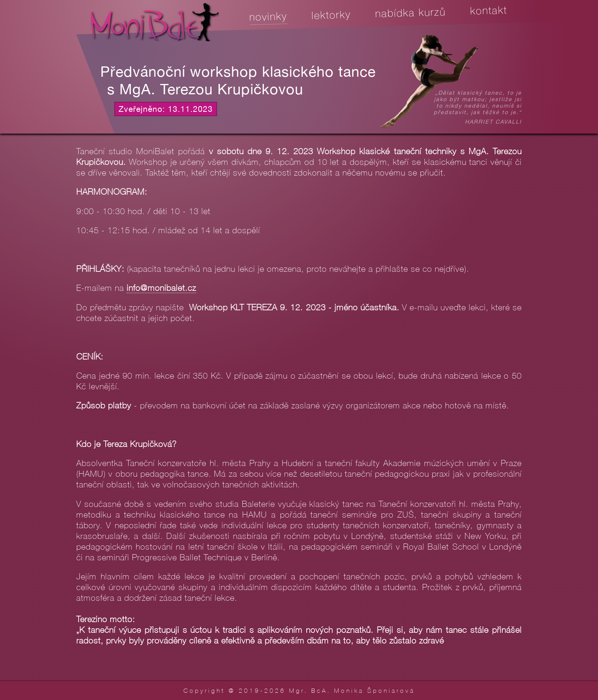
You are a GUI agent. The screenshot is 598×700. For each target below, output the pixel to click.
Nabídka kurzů (410, 13)
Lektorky (331, 15)
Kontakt (489, 10)
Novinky (268, 17)
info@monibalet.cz (161, 288)
